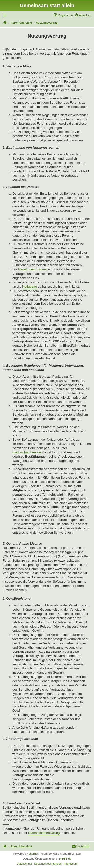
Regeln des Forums (32, 269)
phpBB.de (65, 859)
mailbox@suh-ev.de (27, 452)
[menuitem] (83, 15)
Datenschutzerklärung (44, 833)
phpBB (33, 854)
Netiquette (29, 286)
